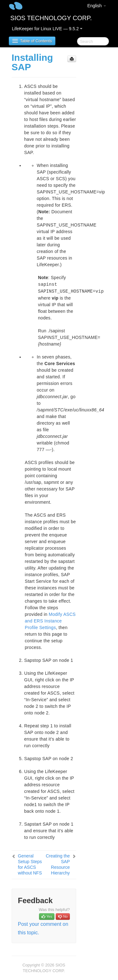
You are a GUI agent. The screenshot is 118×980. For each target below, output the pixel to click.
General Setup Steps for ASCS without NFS (30, 864)
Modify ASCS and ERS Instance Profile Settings (50, 621)
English (97, 6)
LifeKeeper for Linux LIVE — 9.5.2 (47, 29)
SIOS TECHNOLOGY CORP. (51, 18)
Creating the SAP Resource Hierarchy (58, 864)
